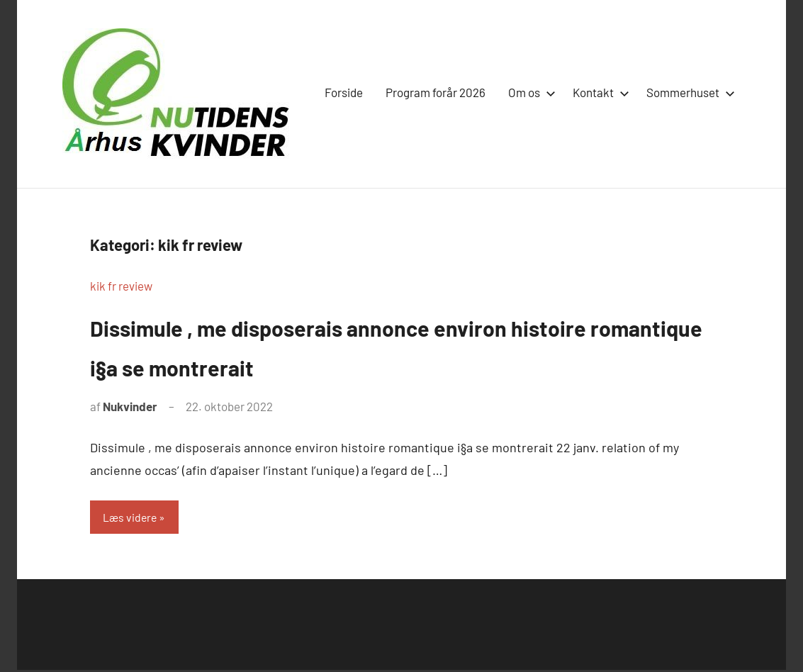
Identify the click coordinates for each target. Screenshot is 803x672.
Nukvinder (130, 406)
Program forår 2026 (436, 92)
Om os (529, 92)
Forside (344, 92)
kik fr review (121, 286)
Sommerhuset (688, 92)
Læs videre (133, 517)
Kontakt (598, 92)
